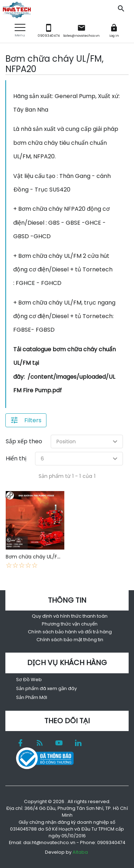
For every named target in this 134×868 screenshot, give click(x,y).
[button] (20, 30)
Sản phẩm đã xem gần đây (46, 688)
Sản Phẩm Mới (32, 697)
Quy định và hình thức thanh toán (70, 616)
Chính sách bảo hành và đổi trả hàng (70, 632)
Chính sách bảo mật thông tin (70, 640)
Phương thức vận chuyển (70, 624)
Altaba (80, 852)
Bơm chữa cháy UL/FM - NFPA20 (45, 557)
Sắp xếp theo (24, 441)
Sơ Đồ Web (29, 680)
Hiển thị (16, 458)
